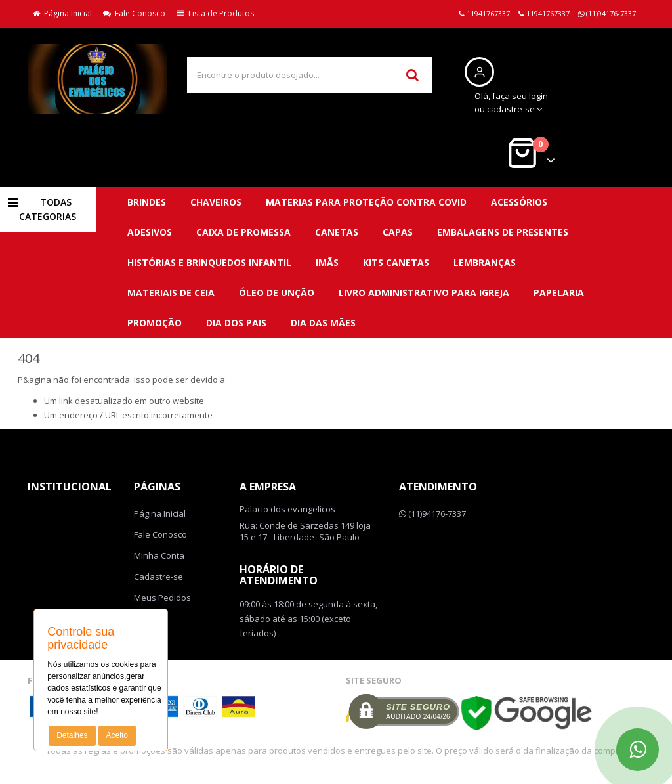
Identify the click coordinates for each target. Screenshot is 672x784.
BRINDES (147, 202)
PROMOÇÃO (155, 323)
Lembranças (485, 262)
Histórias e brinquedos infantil (209, 262)
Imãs (327, 262)
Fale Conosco (134, 13)
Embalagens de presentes (503, 232)
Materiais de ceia (171, 293)
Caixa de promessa (243, 232)
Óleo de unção (277, 293)
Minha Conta (159, 555)
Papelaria (559, 293)
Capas (398, 232)
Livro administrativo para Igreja (424, 293)
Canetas (337, 232)
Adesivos (150, 232)
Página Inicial (62, 13)
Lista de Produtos (215, 13)
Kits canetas (396, 262)
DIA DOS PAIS (236, 323)
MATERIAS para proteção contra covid (366, 202)
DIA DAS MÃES (323, 323)
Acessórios (519, 202)
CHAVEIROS (216, 202)
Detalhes (72, 735)
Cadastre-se (158, 577)
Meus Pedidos (162, 598)
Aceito (117, 735)
